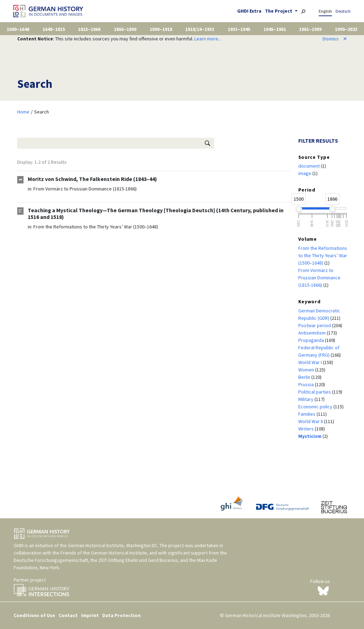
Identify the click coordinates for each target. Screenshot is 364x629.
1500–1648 (18, 29)
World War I (311, 362)
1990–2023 (346, 29)
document (310, 166)
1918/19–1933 (200, 29)
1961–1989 (310, 29)
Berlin (305, 377)
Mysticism (310, 436)
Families (307, 414)
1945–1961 (275, 29)
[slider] (299, 209)
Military (306, 399)
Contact (68, 615)
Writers (307, 429)
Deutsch (343, 11)
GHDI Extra (249, 11)
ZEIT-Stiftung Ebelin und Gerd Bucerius (138, 560)
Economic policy (316, 407)
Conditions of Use (34, 615)
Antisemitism (313, 333)
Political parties (315, 392)
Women (307, 370)
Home (23, 112)
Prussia (307, 384)
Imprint (90, 615)
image (305, 173)
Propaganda (312, 340)
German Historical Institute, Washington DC (113, 545)
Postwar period (315, 325)
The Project (279, 11)
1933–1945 (239, 29)
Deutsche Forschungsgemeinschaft (51, 560)
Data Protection (121, 615)
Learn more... (208, 39)
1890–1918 (161, 29)
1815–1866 (89, 29)
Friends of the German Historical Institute (104, 553)
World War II (311, 421)
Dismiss (335, 39)
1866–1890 (125, 29)
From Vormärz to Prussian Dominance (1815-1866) (85, 189)
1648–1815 (54, 29)
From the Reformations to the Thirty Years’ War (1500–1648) (96, 227)
